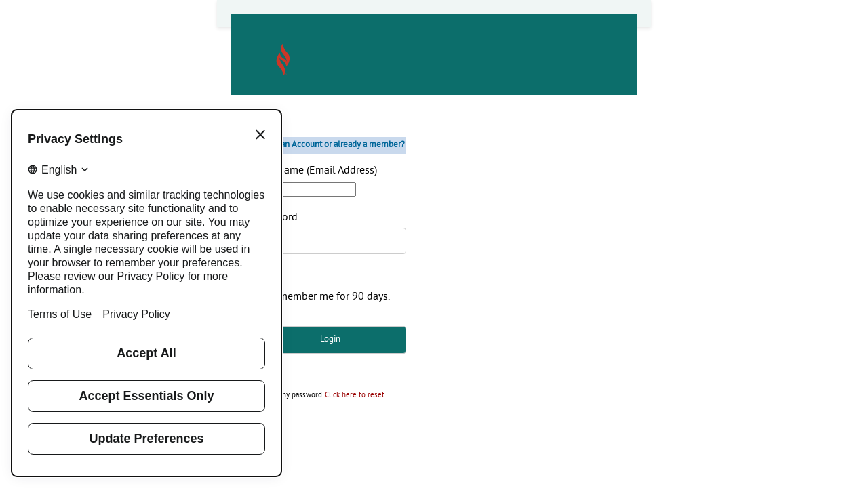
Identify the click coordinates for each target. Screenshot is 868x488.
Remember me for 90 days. (329, 297)
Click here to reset (355, 395)
